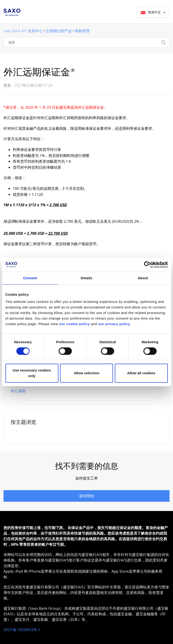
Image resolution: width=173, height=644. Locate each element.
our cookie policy (75, 324)
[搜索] (86, 42)
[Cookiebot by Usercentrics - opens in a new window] (147, 265)
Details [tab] (87, 278)
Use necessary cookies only (32, 373)
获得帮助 (87, 496)
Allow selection (86, 373)
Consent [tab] (30, 278)
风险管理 (82, 31)
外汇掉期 (18, 391)
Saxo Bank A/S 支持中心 (23, 31)
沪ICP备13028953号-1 (22, 630)
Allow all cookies (141, 373)
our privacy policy (114, 324)
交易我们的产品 (59, 31)
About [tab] (143, 278)
